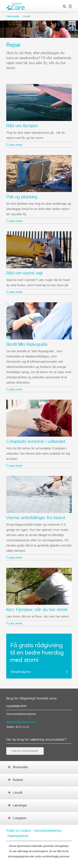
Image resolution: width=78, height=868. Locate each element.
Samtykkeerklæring (47, 831)
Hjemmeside (13, 17)
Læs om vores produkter (25, 751)
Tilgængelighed (18, 836)
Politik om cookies (19, 831)
